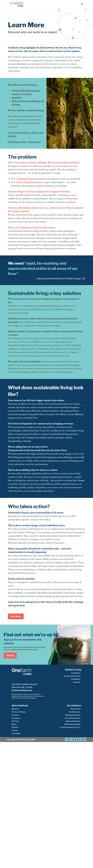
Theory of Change (19, 712)
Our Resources (75, 712)
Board (14, 724)
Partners (15, 727)
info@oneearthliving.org (22, 690)
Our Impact (16, 718)
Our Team (15, 721)
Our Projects (75, 709)
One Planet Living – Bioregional (24, 142)
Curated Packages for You (70, 727)
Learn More (76, 673)
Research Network (73, 721)
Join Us (10, 655)
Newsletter (16, 734)
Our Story (15, 715)
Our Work (16, 616)
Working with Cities (73, 715)
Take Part (77, 682)
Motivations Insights (72, 724)
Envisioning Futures (73, 718)
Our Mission (76, 679)
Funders (15, 730)
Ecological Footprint (72, 676)
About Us (15, 709)
